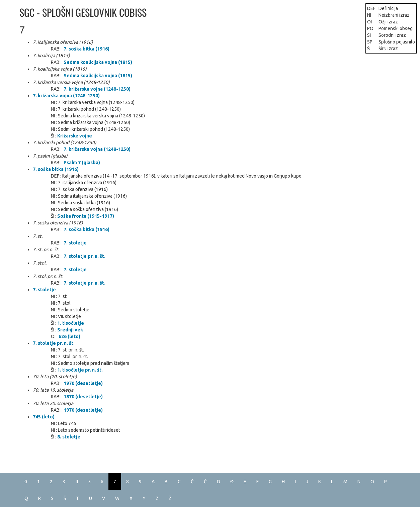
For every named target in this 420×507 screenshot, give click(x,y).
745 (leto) (44, 417)
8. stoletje (69, 437)
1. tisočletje (71, 323)
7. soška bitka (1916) (87, 49)
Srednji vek (70, 330)
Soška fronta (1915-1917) (86, 216)
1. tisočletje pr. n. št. (80, 370)
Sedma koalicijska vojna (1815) (98, 62)
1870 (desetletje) (83, 397)
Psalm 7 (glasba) (82, 163)
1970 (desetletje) (83, 383)
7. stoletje (75, 243)
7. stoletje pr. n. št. (85, 256)
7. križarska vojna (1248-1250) (97, 89)
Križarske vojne (75, 136)
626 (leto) (69, 336)
